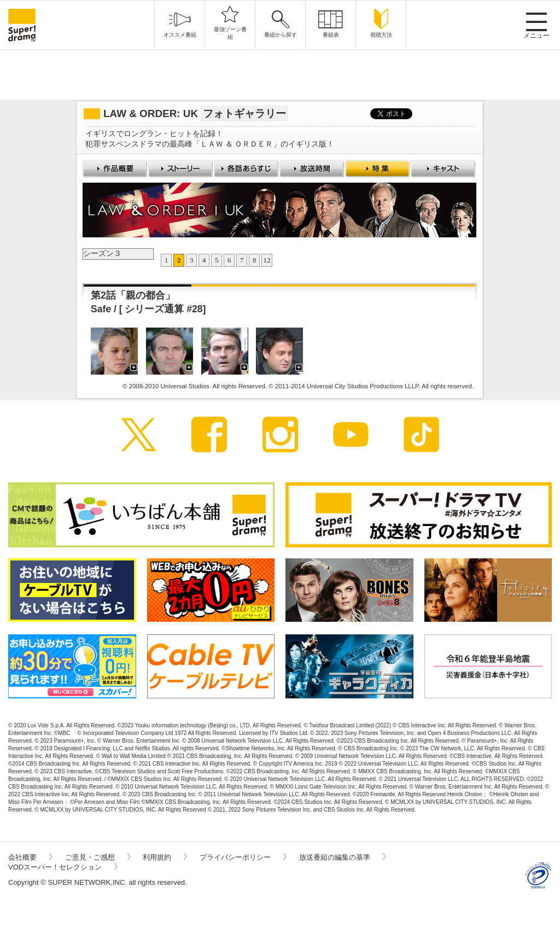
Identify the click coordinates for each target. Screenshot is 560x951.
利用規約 (165, 857)
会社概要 (30, 857)
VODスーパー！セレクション (63, 867)
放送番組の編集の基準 (342, 857)
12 (267, 260)
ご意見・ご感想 (98, 857)
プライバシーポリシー (243, 857)
